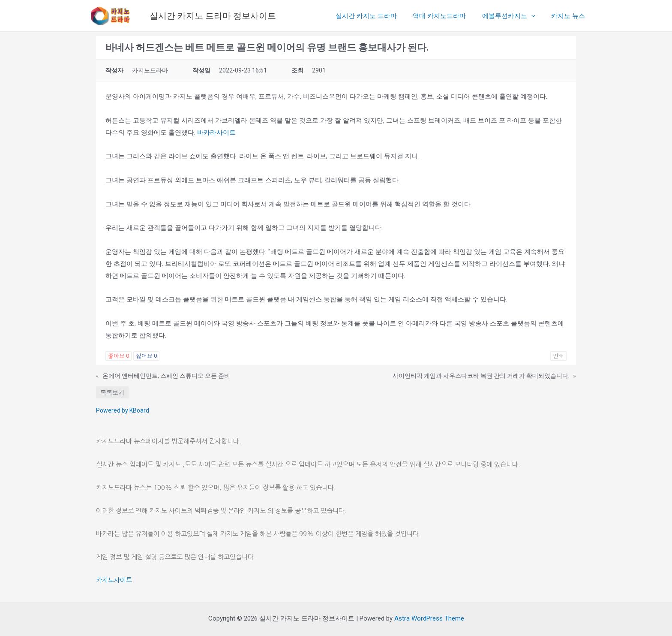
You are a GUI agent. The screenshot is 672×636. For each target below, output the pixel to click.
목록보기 (112, 392)
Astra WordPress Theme (429, 618)
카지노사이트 (114, 580)
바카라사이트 (216, 133)
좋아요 (118, 356)
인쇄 (558, 356)
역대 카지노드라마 (447, 16)
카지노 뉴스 (570, 16)
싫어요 (146, 356)
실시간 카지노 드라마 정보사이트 (213, 16)
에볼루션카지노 (513, 16)
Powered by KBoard (123, 410)
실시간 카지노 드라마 (377, 16)
